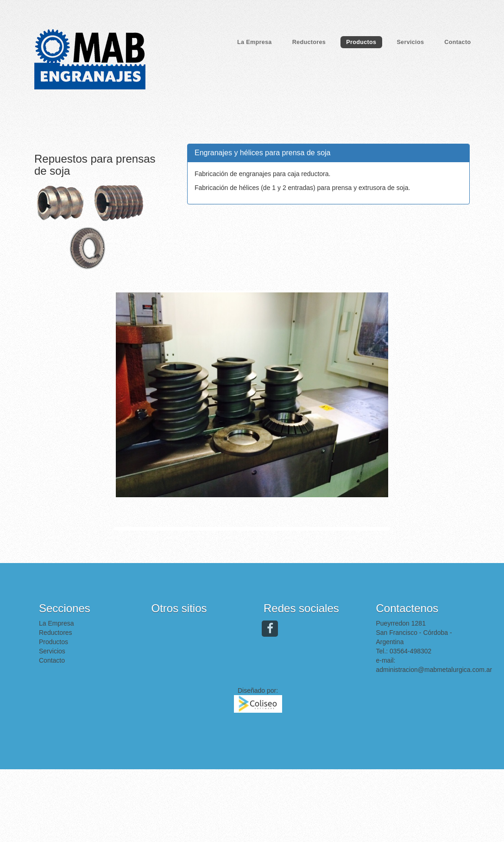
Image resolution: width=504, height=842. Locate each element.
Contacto (457, 42)
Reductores (309, 42)
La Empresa (255, 42)
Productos (361, 42)
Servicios (410, 42)
